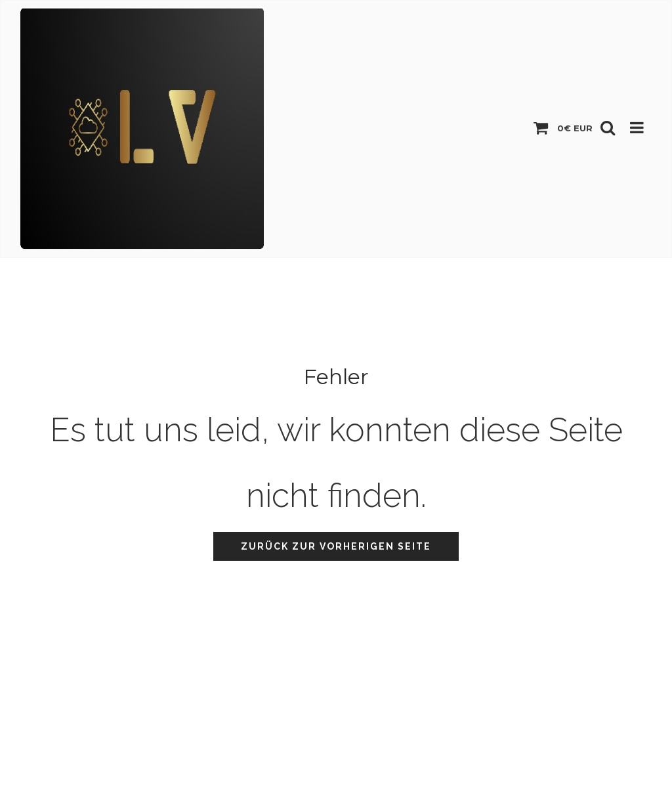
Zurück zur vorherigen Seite (336, 546)
